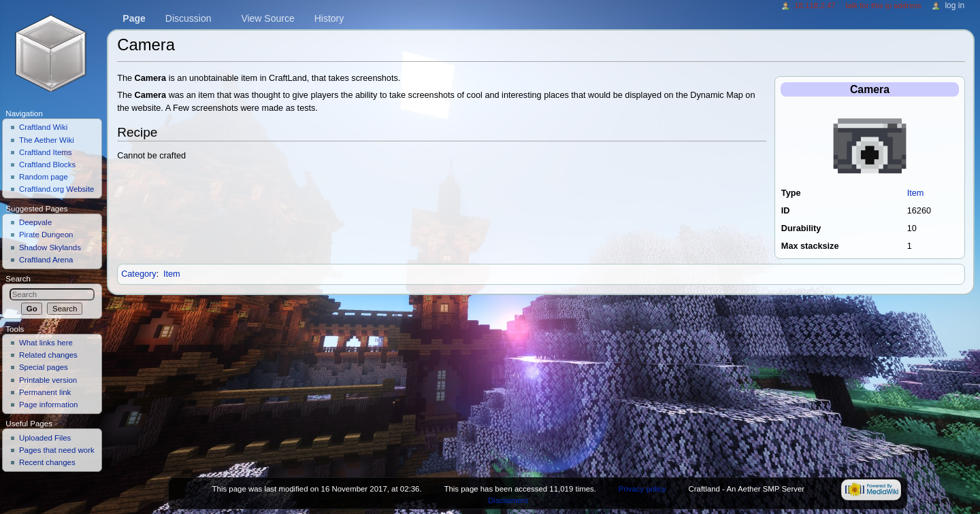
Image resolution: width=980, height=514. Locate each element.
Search (18, 279)
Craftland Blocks (47, 165)
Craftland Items (46, 152)
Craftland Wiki (43, 127)
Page (134, 18)
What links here (46, 343)
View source (267, 18)
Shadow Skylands (50, 247)
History (329, 18)
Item (916, 193)
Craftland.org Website (57, 189)
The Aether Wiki (47, 140)
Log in (954, 5)
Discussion (189, 18)
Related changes (48, 355)
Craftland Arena (46, 260)
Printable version (48, 380)
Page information (49, 405)
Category (138, 274)
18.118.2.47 (815, 5)
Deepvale (35, 222)
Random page (44, 177)
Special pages (44, 367)
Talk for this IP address (883, 5)
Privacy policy (642, 489)
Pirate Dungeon (46, 235)
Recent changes (47, 462)
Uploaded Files (45, 438)
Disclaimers (508, 500)
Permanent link (45, 392)
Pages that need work (57, 450)
